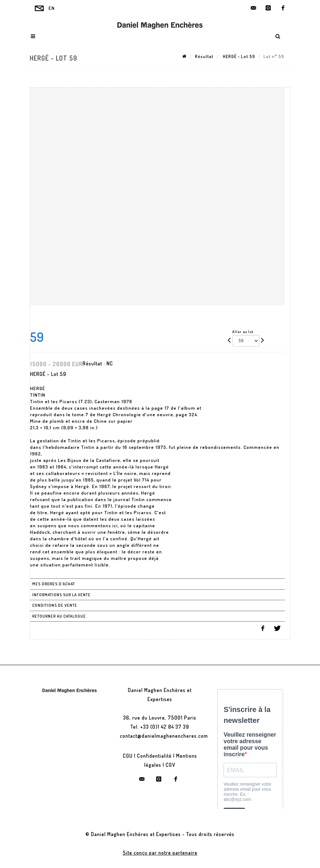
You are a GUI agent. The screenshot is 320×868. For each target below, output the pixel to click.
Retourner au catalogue (59, 616)
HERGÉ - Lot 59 (238, 56)
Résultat (204, 56)
